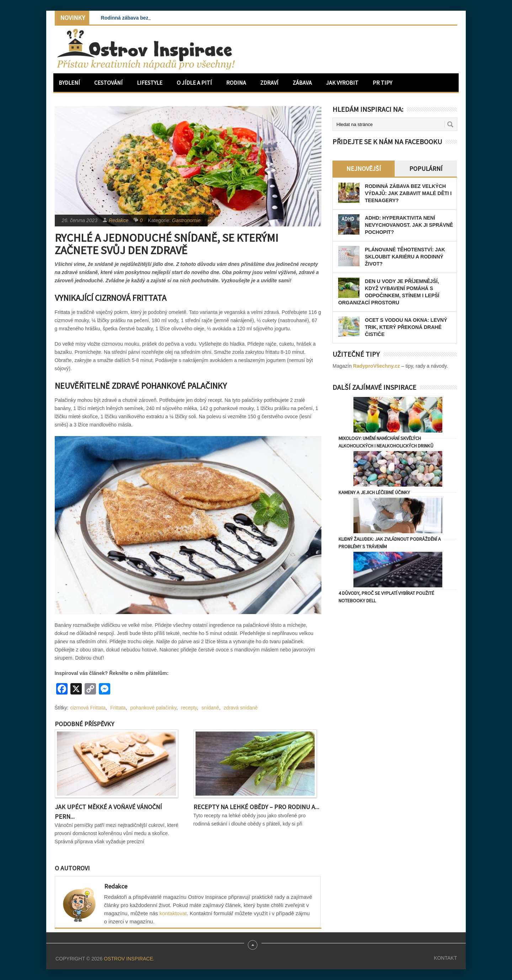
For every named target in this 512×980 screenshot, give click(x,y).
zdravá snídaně (241, 708)
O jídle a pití (194, 83)
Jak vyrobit (342, 83)
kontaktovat (173, 913)
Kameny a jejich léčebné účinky (374, 492)
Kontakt (445, 958)
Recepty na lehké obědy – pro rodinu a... (256, 807)
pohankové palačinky (153, 708)
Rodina (236, 83)
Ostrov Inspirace (128, 959)
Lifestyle (150, 83)
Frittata (118, 708)
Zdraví (269, 83)
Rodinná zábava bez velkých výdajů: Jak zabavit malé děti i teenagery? (408, 193)
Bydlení (69, 83)
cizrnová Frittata (88, 708)
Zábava (302, 83)
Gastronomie (186, 220)
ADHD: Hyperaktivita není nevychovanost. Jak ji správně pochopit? (409, 225)
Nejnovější (364, 169)
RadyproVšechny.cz (377, 366)
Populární (426, 169)
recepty (189, 708)
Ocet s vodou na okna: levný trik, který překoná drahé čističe (406, 327)
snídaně (210, 708)
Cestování (108, 83)
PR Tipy (382, 83)
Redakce (119, 220)
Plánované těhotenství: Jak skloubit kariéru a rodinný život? (405, 257)
